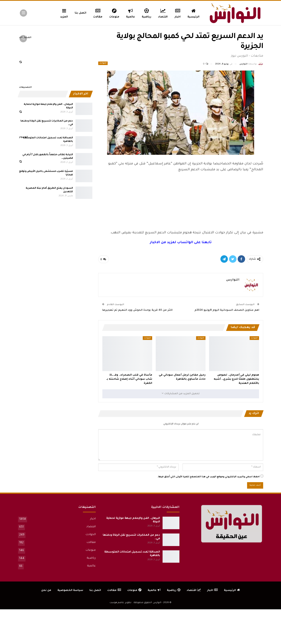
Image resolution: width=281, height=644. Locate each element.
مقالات (98, 13)
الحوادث (103, 63)
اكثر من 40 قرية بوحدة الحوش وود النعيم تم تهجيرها (137, 310)
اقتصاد (163, 13)
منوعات (114, 13)
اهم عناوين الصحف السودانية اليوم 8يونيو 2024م (227, 310)
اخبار (178, 13)
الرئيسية (193, 13)
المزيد (64, 13)
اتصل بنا (80, 13)
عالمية (130, 13)
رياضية (146, 13)
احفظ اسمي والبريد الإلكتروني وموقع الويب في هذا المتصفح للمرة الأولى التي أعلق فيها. (209, 477)
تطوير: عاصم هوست (120, 603)
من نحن (46, 590)
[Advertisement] (181, 201)
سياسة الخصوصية (70, 590)
